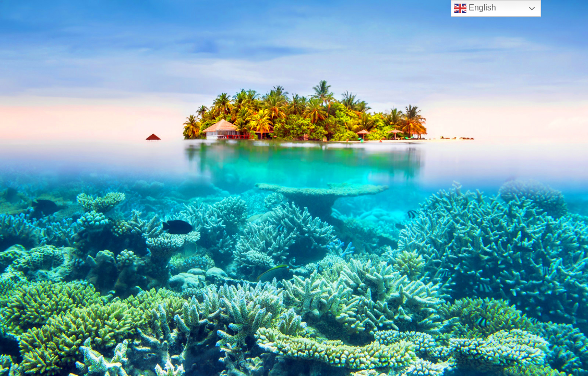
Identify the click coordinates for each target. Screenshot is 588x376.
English (475, 8)
